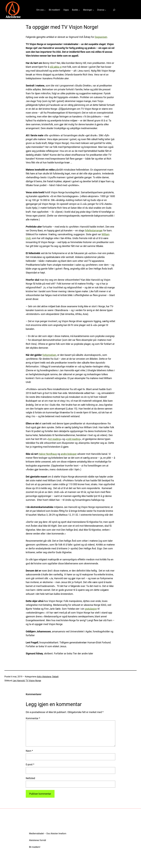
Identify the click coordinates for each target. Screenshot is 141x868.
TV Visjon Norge (33, 681)
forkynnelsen (49, 355)
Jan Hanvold (19, 681)
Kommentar (33, 718)
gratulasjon (91, 609)
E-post (30, 764)
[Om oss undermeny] (45, 10)
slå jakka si (56, 67)
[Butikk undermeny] (79, 10)
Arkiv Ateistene (44, 677)
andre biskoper (69, 454)
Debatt (55, 677)
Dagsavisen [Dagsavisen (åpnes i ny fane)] (101, 37)
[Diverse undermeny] (105, 10)
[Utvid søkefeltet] (114, 10)
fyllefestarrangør (94, 231)
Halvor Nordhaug (48, 454)
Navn (29, 751)
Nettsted (30, 778)
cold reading (73, 439)
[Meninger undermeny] (93, 10)
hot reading (54, 439)
